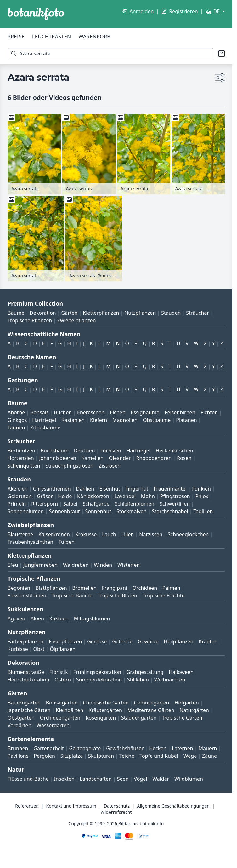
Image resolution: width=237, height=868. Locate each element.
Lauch (109, 534)
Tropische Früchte (164, 595)
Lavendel (125, 496)
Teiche (127, 756)
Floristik (59, 672)
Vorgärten (20, 725)
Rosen (184, 458)
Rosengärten (101, 718)
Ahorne (16, 412)
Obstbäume (157, 420)
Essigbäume (145, 412)
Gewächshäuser (125, 748)
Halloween (181, 672)
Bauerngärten (24, 703)
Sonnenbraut (65, 511)
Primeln (17, 504)
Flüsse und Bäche (28, 779)
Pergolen (44, 756)
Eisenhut (110, 489)
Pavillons (18, 756)
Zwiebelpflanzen (77, 320)
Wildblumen (189, 779)
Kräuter (207, 641)
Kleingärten (69, 710)
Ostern (62, 680)
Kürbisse (18, 649)
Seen (123, 779)
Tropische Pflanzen (30, 320)
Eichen (118, 412)
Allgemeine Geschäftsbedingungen (173, 806)
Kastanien (73, 420)
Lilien (128, 534)
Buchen (63, 412)
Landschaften (96, 779)
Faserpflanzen (65, 641)
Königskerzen (93, 496)
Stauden (171, 313)
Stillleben (138, 680)
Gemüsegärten (151, 703)
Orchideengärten (60, 718)
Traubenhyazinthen (30, 542)
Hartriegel (44, 420)
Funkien (201, 489)
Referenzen (27, 806)
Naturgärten (194, 710)
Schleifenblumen (135, 504)
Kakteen (59, 618)
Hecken (158, 748)
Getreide (122, 641)
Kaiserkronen (54, 534)
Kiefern (99, 420)
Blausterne (20, 534)
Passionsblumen (27, 595)
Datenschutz (117, 806)
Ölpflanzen (62, 649)
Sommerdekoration (99, 680)
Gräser (45, 496)
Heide (65, 496)
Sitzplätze (72, 756)
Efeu (13, 565)
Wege (190, 756)
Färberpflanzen (25, 641)
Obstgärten (21, 718)
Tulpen (67, 542)
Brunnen (18, 748)
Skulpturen (101, 756)
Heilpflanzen (179, 641)
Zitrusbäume (45, 428)
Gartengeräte (85, 748)
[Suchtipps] (222, 54)
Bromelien (84, 588)
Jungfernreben (40, 565)
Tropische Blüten (117, 595)
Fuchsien (110, 451)
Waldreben (76, 565)
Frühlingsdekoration (97, 672)
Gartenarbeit (48, 748)
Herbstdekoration (28, 680)
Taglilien (203, 511)
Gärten (70, 313)
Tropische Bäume (72, 595)
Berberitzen (21, 451)
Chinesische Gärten (106, 703)
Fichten (209, 412)
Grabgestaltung (145, 672)
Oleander (120, 458)
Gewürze (148, 641)
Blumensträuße (26, 672)
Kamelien (93, 458)
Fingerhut (137, 489)
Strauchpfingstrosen (70, 466)
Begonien (19, 588)
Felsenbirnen (180, 412)
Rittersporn (45, 504)
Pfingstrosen (175, 496)
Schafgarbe (96, 504)
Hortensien (21, 458)
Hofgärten (187, 703)
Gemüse (97, 641)
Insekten (64, 779)
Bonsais (39, 412)
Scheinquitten (24, 466)
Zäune (209, 756)
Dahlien (85, 489)
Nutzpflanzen (140, 313)
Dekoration (43, 313)
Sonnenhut (98, 511)
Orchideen (145, 588)
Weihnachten (170, 680)
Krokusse (86, 534)
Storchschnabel (170, 511)
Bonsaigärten (62, 703)
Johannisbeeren (58, 458)
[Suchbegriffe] (110, 54)
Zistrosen (110, 466)
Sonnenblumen (26, 511)
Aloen (37, 618)
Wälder (161, 779)
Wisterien (129, 565)
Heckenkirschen (175, 451)
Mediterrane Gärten (151, 710)
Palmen (171, 588)
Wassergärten (53, 725)
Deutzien (85, 451)
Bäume (16, 313)
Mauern (208, 748)
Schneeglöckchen (188, 534)
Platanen (186, 420)
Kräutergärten (105, 710)
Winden (103, 565)
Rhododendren (154, 458)
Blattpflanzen (51, 588)
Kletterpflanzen (101, 313)
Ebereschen (91, 412)
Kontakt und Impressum (71, 806)
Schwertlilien (175, 504)
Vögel (140, 779)
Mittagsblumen (92, 618)
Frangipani (115, 588)
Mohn (148, 496)
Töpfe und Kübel (159, 756)
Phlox (202, 496)
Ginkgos (17, 420)
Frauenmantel (170, 489)
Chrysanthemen (52, 489)
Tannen (16, 428)
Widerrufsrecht (116, 812)
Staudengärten (139, 718)
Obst (39, 649)
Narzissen (151, 534)
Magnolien (125, 420)
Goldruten (20, 496)
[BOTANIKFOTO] (36, 14)
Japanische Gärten (29, 710)
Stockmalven (132, 511)
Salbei (70, 504)
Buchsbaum (55, 451)
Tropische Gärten (182, 718)
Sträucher (197, 313)
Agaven (16, 618)
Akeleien (18, 489)
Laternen (183, 748)
